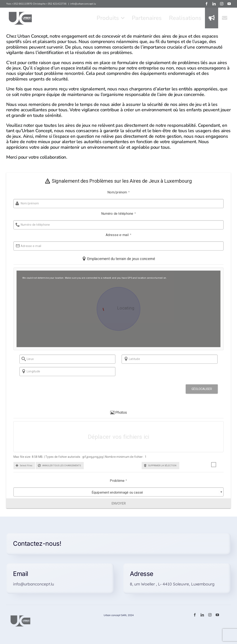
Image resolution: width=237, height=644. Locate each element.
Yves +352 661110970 (20, 4)
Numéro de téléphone (116, 214)
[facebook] (195, 615)
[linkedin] (202, 615)
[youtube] (217, 615)
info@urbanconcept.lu (83, 4)
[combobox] (116, 492)
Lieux (26, 359)
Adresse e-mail (116, 235)
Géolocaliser (200, 389)
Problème (117, 481)
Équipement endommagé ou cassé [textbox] (115, 493)
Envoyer (119, 503)
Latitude (130, 359)
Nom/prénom (116, 192)
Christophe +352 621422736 (50, 4)
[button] (22, 466)
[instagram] (210, 615)
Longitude (29, 372)
